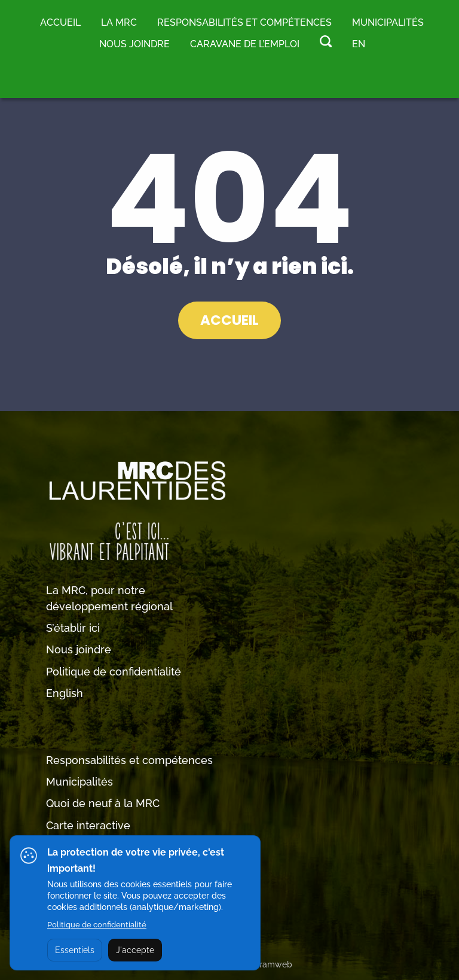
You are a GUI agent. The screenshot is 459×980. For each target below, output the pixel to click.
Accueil (60, 22)
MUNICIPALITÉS (388, 22)
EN (359, 44)
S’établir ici (73, 628)
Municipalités (79, 782)
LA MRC (119, 22)
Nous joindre (134, 44)
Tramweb (273, 964)
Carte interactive (88, 825)
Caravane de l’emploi (245, 44)
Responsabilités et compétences (129, 760)
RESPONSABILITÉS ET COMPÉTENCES (244, 22)
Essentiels (75, 950)
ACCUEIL (229, 320)
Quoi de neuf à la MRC (103, 803)
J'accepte (135, 950)
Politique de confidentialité (114, 672)
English (65, 693)
